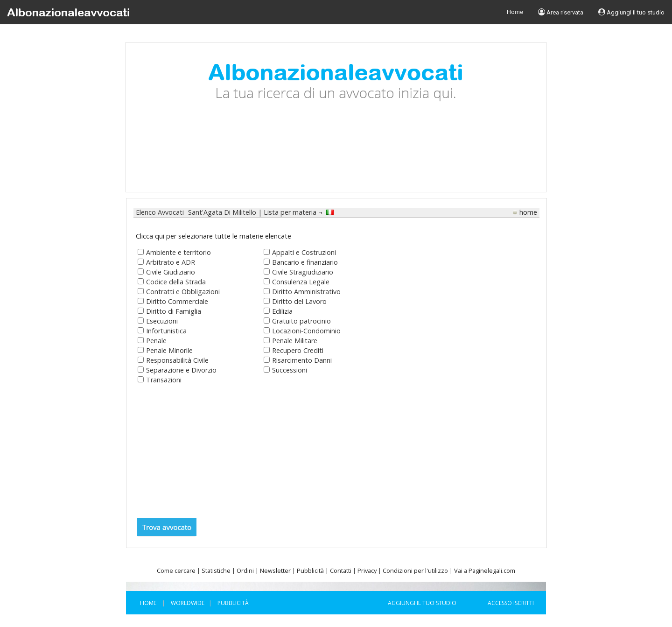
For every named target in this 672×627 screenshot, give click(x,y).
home (528, 212)
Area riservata (561, 12)
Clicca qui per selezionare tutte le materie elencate (213, 236)
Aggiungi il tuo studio (631, 12)
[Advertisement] (336, 157)
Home (515, 12)
